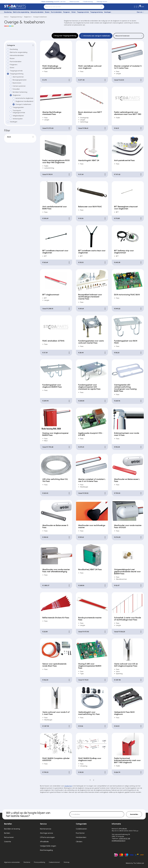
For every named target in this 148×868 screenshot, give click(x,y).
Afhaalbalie (44, 842)
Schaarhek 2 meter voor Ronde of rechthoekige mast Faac (128, 619)
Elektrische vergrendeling (21, 12)
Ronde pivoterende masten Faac (90, 619)
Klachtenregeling (46, 850)
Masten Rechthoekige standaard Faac (52, 113)
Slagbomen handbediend (24, 101)
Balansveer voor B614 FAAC (90, 207)
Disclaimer (27, 862)
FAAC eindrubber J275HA (53, 341)
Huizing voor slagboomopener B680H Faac (55, 434)
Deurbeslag (8, 12)
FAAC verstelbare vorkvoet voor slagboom (90, 67)
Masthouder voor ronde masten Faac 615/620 (128, 526)
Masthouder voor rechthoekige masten (92, 526)
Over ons (140, 12)
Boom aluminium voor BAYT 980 (90, 113)
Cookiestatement (54, 862)
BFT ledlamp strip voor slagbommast (124, 252)
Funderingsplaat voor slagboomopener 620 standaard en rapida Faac (89, 387)
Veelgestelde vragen (48, 846)
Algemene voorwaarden (12, 862)
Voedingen (107, 12)
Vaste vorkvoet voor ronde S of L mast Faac (56, 713)
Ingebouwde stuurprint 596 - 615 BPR (91, 434)
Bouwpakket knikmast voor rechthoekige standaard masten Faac (90, 297)
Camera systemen (19, 86)
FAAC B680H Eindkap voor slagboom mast (90, 759)
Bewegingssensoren (20, 80)
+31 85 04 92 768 (124, 838)
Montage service (46, 833)
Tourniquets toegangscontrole (19, 111)
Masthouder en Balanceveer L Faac (127, 480)
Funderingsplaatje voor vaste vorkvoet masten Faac (91, 342)
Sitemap (67, 862)
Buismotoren (17, 83)
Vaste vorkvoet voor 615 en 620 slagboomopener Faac (126, 665)
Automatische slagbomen (24, 98)
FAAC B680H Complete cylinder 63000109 (56, 759)
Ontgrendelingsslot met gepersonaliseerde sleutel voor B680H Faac (127, 572)
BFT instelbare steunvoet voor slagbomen (55, 252)
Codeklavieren (81, 829)
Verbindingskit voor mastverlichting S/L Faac (89, 713)
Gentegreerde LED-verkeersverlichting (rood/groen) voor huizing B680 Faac (125, 388)
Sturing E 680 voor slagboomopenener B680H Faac (90, 666)
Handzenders (81, 837)
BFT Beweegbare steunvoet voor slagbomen (126, 208)
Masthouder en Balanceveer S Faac (55, 526)
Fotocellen (16, 89)
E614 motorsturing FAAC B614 (127, 295)
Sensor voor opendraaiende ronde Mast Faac (54, 665)
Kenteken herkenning (20, 92)
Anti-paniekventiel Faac (124, 160)
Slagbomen (27, 17)
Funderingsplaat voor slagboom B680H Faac (52, 386)
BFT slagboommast (51, 295)
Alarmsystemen (18, 77)
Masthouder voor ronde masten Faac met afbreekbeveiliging (56, 570)
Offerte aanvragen (47, 837)
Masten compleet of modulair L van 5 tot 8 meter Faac (92, 480)
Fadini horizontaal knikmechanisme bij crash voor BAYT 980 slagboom (127, 760)
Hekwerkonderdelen (37, 12)
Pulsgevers (67, 12)
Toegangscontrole (83, 12)
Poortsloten (80, 833)
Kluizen (47, 12)
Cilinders (79, 842)
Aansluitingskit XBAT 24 (89, 160)
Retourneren (9, 837)
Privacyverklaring (40, 862)
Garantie (8, 842)
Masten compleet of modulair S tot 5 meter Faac (128, 67)
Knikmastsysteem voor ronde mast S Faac (127, 434)
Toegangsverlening (96, 12)
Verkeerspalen (18, 119)
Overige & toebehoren (40, 17)
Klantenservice (46, 829)
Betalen (7, 833)
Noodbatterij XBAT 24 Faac (90, 569)
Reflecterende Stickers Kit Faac (56, 618)
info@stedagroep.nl (119, 841)
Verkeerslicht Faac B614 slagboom (124, 713)
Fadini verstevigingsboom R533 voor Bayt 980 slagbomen (56, 161)
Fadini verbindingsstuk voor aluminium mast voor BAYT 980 (128, 113)
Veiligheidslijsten (18, 116)
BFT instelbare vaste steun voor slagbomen (92, 252)
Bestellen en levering (12, 829)
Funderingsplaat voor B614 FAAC (126, 342)
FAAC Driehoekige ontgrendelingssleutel (52, 67)
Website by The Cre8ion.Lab (135, 863)
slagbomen (68, 786)
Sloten (74, 12)
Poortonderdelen (56, 12)
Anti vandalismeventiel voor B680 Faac (55, 208)
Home (6, 17)
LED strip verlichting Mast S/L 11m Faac (55, 480)
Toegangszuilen (18, 107)
